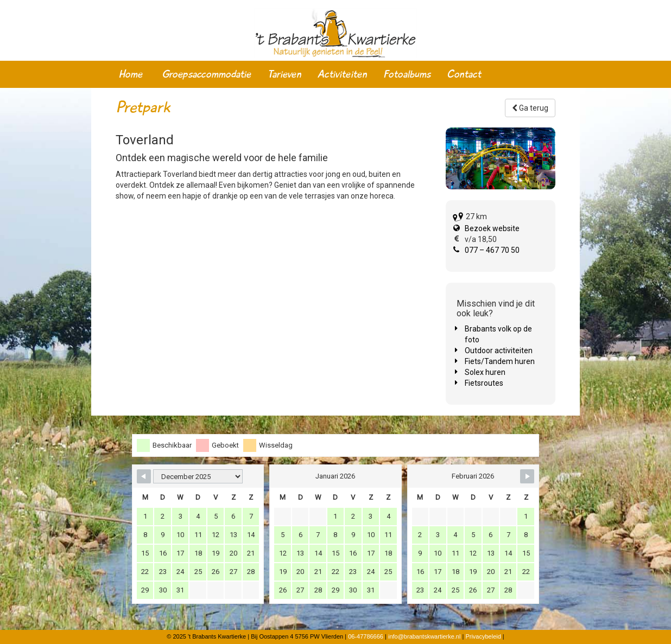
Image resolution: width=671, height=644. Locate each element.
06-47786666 (366, 636)
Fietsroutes (484, 383)
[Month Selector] (198, 476)
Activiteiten (342, 74)
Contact (464, 74)
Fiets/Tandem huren (500, 361)
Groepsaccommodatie (207, 74)
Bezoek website (492, 228)
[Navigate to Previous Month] (144, 476)
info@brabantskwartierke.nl (424, 636)
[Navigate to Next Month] (527, 476)
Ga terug (530, 108)
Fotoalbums (407, 74)
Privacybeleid (483, 636)
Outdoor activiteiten (499, 350)
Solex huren (485, 372)
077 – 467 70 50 (492, 250)
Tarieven (284, 74)
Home (131, 74)
